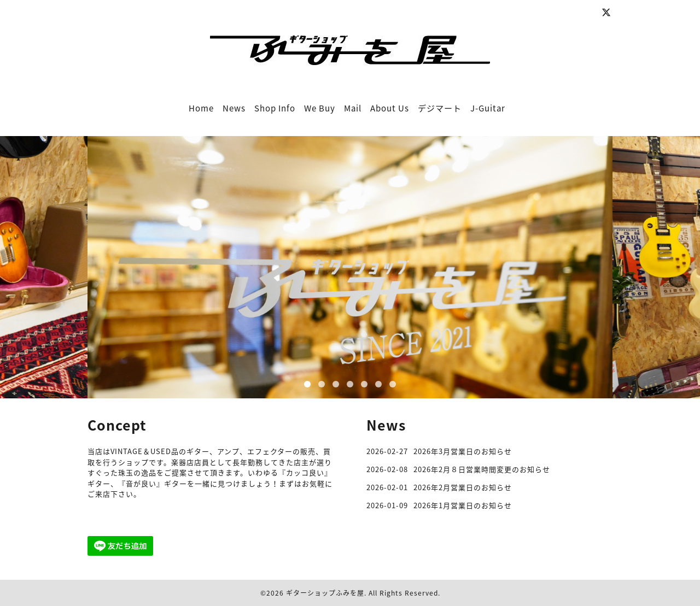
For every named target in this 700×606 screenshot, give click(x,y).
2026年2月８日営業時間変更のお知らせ (482, 469)
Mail (353, 108)
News (234, 108)
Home (201, 108)
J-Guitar (488, 108)
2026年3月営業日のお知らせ (463, 451)
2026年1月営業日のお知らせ (463, 505)
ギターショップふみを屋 (325, 593)
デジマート (440, 108)
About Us (390, 108)
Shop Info (275, 108)
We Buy (320, 108)
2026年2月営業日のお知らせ (463, 487)
